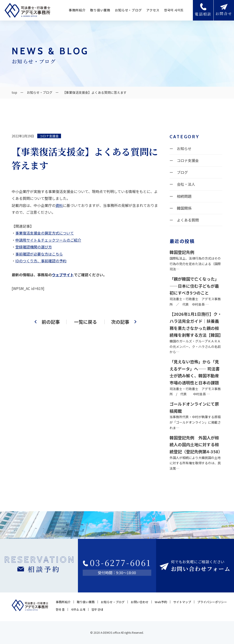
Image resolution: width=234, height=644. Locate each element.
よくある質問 (188, 220)
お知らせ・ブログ (128, 10)
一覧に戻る (85, 322)
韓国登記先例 (182, 252)
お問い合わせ (140, 602)
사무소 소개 (78, 609)
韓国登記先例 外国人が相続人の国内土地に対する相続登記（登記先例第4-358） (196, 445)
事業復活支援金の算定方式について (45, 233)
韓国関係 (184, 208)
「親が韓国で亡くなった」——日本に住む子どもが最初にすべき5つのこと (194, 286)
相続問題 (184, 196)
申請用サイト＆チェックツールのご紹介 (48, 240)
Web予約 (161, 602)
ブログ (182, 172)
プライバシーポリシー (212, 602)
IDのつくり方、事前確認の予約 (41, 261)
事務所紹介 (77, 10)
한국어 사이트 (174, 10)
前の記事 (51, 322)
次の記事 (120, 322)
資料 (59, 205)
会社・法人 (186, 184)
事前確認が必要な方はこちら (39, 254)
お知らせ (184, 149)
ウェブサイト (63, 275)
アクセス (153, 10)
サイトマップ (182, 602)
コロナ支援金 (49, 136)
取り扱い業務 (100, 10)
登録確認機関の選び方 (34, 247)
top (14, 92)
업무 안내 (97, 609)
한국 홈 (60, 609)
